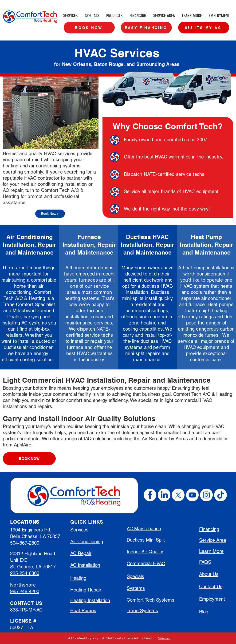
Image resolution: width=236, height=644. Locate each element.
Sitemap (164, 638)
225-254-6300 (25, 573)
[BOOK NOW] (89, 28)
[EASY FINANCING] (146, 28)
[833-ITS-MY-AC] (204, 28)
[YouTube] (192, 495)
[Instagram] (206, 495)
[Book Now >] (50, 214)
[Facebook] (150, 495)
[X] (178, 495)
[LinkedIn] (164, 495)
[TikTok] (220, 495)
